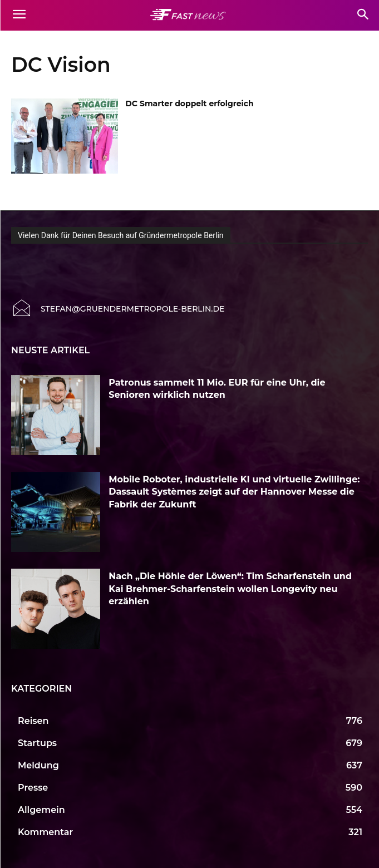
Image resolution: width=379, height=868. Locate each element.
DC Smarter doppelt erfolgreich (189, 103)
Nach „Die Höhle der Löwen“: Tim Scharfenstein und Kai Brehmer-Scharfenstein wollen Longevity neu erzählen (230, 589)
